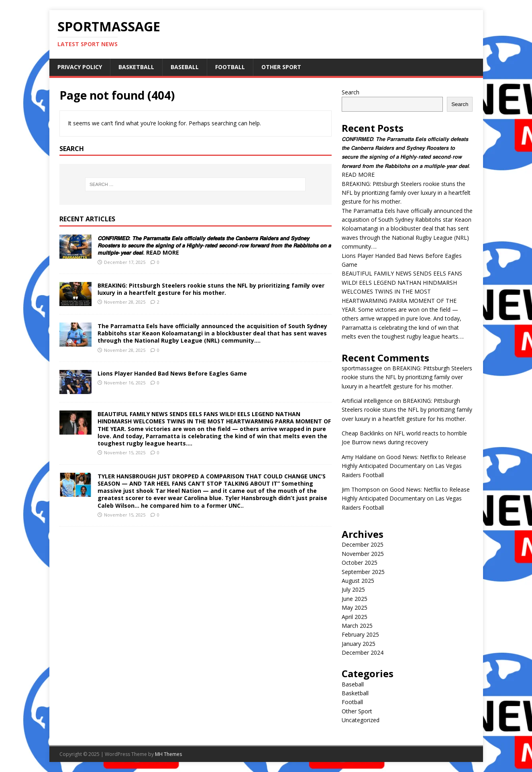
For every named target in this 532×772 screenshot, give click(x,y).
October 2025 (360, 563)
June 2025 (355, 599)
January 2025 (359, 644)
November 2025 (363, 554)
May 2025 (355, 608)
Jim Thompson (361, 489)
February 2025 (360, 634)
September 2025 (363, 572)
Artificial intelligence (367, 401)
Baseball (185, 67)
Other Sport (281, 67)
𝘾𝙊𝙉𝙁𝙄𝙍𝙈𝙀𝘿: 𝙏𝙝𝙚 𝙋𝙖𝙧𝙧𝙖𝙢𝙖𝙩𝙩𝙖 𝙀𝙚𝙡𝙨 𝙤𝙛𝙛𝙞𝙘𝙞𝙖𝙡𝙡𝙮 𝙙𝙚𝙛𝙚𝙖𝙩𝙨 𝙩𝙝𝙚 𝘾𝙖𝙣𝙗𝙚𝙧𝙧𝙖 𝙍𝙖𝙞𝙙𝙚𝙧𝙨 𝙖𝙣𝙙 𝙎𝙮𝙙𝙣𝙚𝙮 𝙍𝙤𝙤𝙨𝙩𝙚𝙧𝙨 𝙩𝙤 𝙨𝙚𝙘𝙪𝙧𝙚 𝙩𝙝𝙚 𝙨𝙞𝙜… (214, 245)
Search (351, 92)
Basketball (136, 67)
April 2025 (355, 617)
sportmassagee (362, 368)
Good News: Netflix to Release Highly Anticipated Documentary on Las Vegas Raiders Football (404, 466)
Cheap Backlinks (363, 433)
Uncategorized (361, 720)
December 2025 (363, 544)
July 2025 (353, 589)
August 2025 (358, 581)
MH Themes (168, 754)
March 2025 (357, 626)
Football (230, 67)
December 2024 (363, 653)
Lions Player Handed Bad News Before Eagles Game (172, 373)
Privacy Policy (80, 67)
